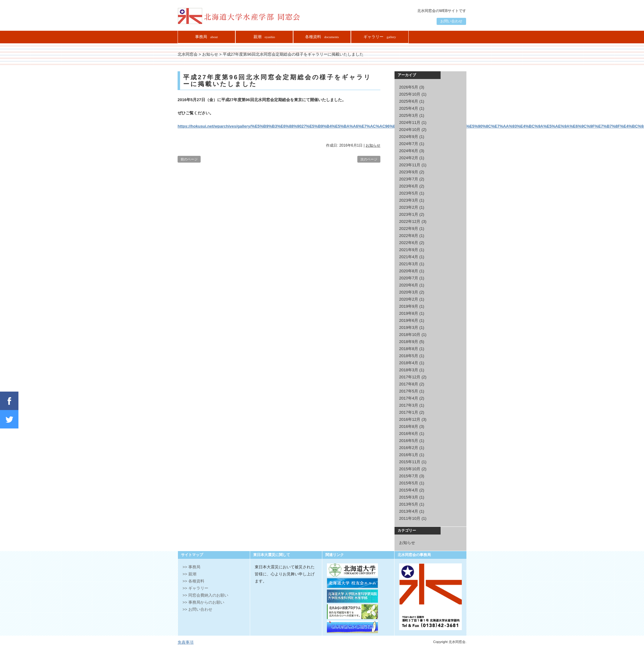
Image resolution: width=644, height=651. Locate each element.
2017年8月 (409, 384)
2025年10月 (410, 94)
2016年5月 (409, 441)
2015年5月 (409, 483)
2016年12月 (410, 419)
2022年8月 (409, 236)
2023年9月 (409, 172)
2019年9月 (409, 306)
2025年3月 (409, 115)
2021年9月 (409, 250)
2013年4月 (409, 511)
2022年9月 (409, 229)
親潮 (264, 37)
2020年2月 (409, 299)
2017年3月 (409, 405)
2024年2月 (409, 158)
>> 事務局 (191, 567)
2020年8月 (409, 271)
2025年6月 (409, 101)
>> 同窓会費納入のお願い (205, 595)
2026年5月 (409, 87)
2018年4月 (409, 363)
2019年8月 (409, 313)
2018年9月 (409, 342)
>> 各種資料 (193, 581)
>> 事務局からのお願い (203, 602)
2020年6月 (409, 285)
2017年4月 (409, 398)
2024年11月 (410, 122)
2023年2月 (409, 207)
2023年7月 (409, 179)
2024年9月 (409, 137)
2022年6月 (409, 243)
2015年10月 (410, 469)
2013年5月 (409, 504)
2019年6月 (409, 320)
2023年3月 (409, 200)
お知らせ (373, 145)
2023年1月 (409, 214)
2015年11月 (410, 462)
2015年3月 (409, 497)
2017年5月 (409, 391)
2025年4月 (409, 108)
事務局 (206, 37)
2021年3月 (409, 264)
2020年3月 (409, 292)
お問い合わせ (451, 21)
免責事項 (186, 642)
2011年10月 (410, 518)
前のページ (189, 159)
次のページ (369, 159)
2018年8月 (409, 349)
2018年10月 (410, 335)
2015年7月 (409, 476)
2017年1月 (409, 412)
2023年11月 (410, 165)
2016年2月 (409, 448)
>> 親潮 (189, 574)
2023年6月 (409, 186)
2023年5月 (409, 193)
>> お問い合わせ (197, 609)
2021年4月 (409, 257)
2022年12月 (410, 221)
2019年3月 (409, 327)
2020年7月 (409, 278)
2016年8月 (409, 426)
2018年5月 (409, 356)
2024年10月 (410, 130)
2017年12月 (410, 377)
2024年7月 (409, 144)
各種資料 (322, 37)
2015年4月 (409, 490)
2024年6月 (409, 151)
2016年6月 (409, 434)
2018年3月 (409, 370)
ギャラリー (380, 37)
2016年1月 (409, 455)
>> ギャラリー (195, 588)
